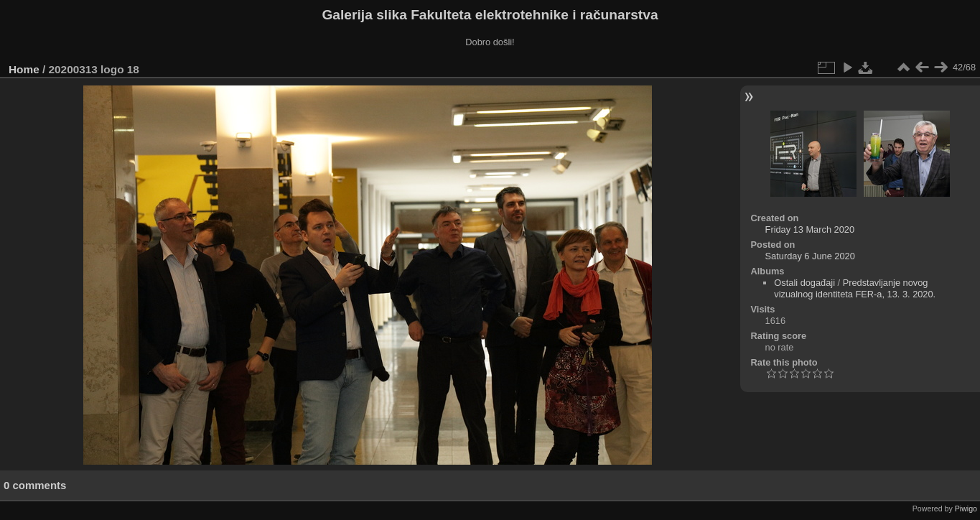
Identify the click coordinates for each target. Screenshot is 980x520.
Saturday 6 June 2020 (810, 256)
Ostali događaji (804, 283)
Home (24, 69)
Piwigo (966, 509)
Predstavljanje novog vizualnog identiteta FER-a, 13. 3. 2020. (855, 288)
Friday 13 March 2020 (810, 229)
